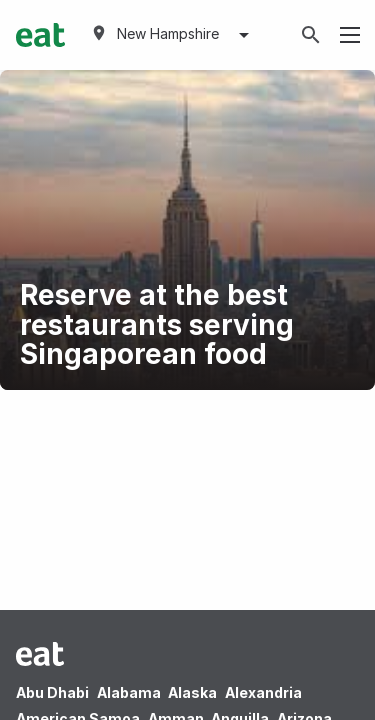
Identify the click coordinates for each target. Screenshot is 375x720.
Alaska (192, 692)
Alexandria (263, 692)
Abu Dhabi (52, 692)
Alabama (129, 692)
